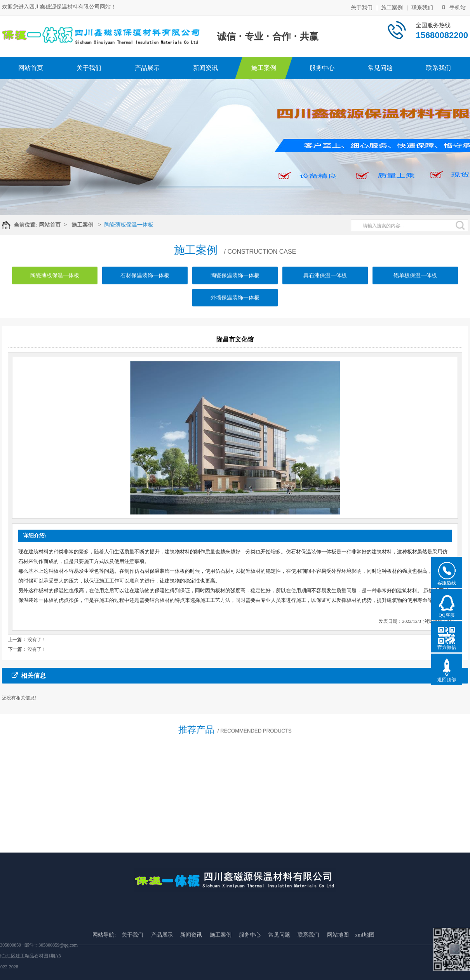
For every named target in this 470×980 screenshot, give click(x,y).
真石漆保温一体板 (325, 283)
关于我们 (362, 7)
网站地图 (338, 969)
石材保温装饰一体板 (145, 283)
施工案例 (392, 7)
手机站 (454, 7)
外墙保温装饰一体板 (235, 305)
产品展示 (147, 68)
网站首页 (31, 68)
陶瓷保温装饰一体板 (235, 283)
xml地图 (365, 969)
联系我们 (422, 7)
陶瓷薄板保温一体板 (134, 225)
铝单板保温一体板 (415, 283)
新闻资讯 (205, 68)
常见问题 (380, 68)
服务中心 (322, 68)
